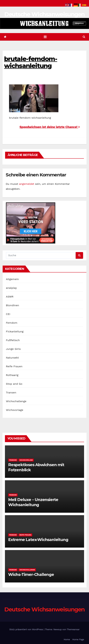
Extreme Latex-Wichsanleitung (38, 540)
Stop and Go (14, 384)
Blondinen (13, 305)
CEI (8, 314)
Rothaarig (12, 375)
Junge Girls (13, 349)
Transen (11, 393)
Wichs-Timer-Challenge (31, 574)
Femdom (12, 323)
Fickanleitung (15, 331)
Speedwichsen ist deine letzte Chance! (50, 127)
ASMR (10, 297)
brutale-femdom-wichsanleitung (31, 62)
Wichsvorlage (15, 410)
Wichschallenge (16, 401)
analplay (11, 288)
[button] (84, 37)
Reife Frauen (14, 366)
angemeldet (27, 184)
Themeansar (73, 629)
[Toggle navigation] (45, 37)
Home (67, 639)
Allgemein (12, 279)
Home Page (78, 639)
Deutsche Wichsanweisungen (44, 14)
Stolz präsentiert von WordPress (27, 629)
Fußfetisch (13, 340)
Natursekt (12, 358)
